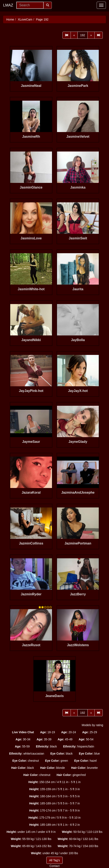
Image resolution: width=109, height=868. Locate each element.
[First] (67, 35)
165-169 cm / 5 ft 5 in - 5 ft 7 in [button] (54, 803)
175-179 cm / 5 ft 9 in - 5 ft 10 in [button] (54, 818)
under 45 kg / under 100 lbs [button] (54, 853)
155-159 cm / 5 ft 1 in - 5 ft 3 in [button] (54, 789)
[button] (23, 732)
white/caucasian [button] (27, 754)
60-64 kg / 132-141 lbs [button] (78, 839)
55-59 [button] (22, 746)
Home (10, 19)
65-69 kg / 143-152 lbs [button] (31, 846)
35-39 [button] (44, 739)
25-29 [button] (90, 732)
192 (83, 35)
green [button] (57, 761)
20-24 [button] (69, 732)
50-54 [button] (86, 739)
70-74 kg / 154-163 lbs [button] (78, 846)
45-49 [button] (65, 739)
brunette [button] (85, 768)
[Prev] (74, 35)
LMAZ (8, 5)
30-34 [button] (23, 739)
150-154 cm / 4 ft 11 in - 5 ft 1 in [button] (54, 782)
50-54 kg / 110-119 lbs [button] (82, 832)
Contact (54, 866)
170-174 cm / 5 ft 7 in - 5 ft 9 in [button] (54, 810)
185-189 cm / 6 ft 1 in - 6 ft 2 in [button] (54, 825)
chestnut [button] (26, 761)
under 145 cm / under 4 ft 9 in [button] (31, 832)
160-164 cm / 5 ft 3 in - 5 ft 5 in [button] (54, 796)
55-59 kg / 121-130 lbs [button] (31, 839)
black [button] (46, 746)
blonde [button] (53, 768)
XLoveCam (25, 19)
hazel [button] (85, 761)
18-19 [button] (48, 732)
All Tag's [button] (54, 860)
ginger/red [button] (71, 775)
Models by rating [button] (92, 725)
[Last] (99, 35)
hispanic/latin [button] (79, 746)
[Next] (91, 35)
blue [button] (89, 754)
